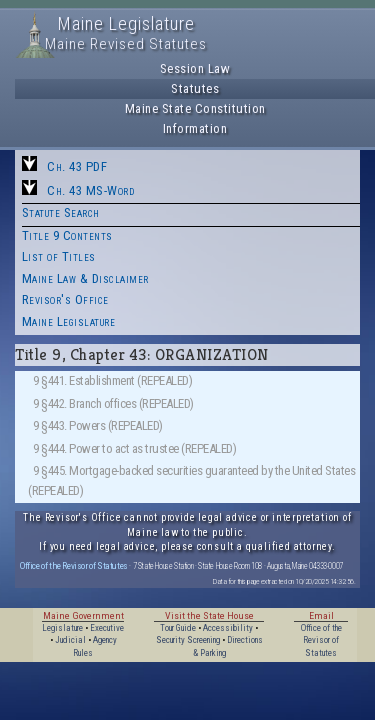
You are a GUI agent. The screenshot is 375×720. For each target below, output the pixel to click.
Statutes (195, 88)
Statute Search (61, 212)
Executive (107, 628)
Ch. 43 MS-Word (90, 190)
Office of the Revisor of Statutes (74, 565)
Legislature (62, 628)
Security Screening (188, 640)
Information (195, 128)
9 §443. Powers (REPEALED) (98, 425)
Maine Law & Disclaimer (85, 278)
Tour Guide (178, 628)
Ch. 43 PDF (77, 166)
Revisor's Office (65, 299)
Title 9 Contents (67, 235)
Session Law (195, 68)
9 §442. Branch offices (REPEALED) (113, 403)
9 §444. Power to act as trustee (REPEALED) (134, 448)
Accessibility (228, 628)
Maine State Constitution (195, 108)
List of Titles (59, 256)
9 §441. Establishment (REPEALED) (112, 380)
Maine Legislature (69, 321)
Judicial (70, 640)
